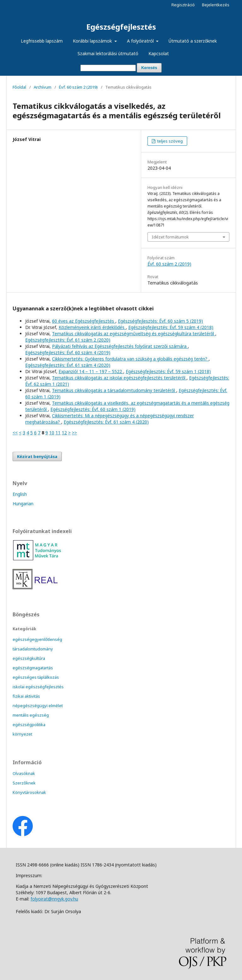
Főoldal (19, 87)
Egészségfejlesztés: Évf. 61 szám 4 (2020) (68, 365)
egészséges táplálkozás (36, 677)
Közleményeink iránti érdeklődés (92, 327)
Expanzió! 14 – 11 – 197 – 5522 (91, 371)
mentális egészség (31, 715)
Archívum (43, 87)
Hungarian (23, 504)
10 (52, 433)
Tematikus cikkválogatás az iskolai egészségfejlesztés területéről (119, 378)
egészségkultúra (29, 658)
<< (15, 433)
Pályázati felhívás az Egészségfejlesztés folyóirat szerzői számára (120, 346)
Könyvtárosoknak (29, 792)
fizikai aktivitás (26, 696)
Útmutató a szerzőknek (193, 41)
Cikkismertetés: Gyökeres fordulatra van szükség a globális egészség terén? (130, 359)
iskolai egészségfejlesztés (38, 687)
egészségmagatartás (33, 668)
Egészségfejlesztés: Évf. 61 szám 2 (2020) (68, 340)
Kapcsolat (159, 53)
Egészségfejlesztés (121, 27)
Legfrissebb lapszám (42, 41)
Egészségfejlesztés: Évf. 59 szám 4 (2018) (171, 327)
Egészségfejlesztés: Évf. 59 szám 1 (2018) (168, 371)
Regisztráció (183, 5)
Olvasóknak (24, 773)
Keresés (149, 68)
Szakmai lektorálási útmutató (108, 53)
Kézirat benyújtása (37, 456)
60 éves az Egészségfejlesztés (84, 321)
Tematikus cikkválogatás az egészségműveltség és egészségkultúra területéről (134, 334)
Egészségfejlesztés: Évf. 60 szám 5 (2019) (160, 321)
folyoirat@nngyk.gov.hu (54, 899)
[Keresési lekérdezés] (108, 68)
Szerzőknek (24, 783)
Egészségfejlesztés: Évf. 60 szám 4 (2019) (68, 352)
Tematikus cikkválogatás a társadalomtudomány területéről (114, 390)
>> (74, 433)
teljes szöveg (170, 141)
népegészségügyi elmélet (38, 706)
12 (64, 433)
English (20, 494)
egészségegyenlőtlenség (37, 639)
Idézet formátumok (170, 237)
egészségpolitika (29, 725)
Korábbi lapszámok (93, 41)
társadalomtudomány (33, 649)
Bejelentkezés (216, 5)
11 (58, 433)
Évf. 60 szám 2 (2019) (78, 87)
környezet (22, 734)
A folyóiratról (141, 41)
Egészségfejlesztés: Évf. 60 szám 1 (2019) (93, 409)
